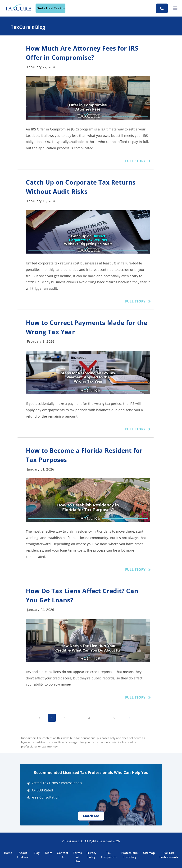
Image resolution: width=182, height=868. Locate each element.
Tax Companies (109, 855)
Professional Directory (130, 855)
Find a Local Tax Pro (50, 8)
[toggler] (175, 8)
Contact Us (62, 855)
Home (8, 853)
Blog (37, 853)
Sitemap (149, 853)
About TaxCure (23, 855)
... (121, 718)
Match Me (91, 816)
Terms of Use (77, 857)
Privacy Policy (91, 855)
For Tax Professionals (169, 855)
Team (48, 853)
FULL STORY (135, 161)
